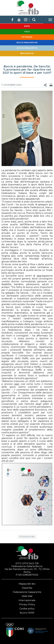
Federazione (27, 537)
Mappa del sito (27, 584)
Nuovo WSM (27, 613)
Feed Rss (27, 588)
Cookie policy (27, 609)
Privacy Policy (27, 604)
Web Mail (27, 596)
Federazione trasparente (27, 592)
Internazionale (27, 600)
